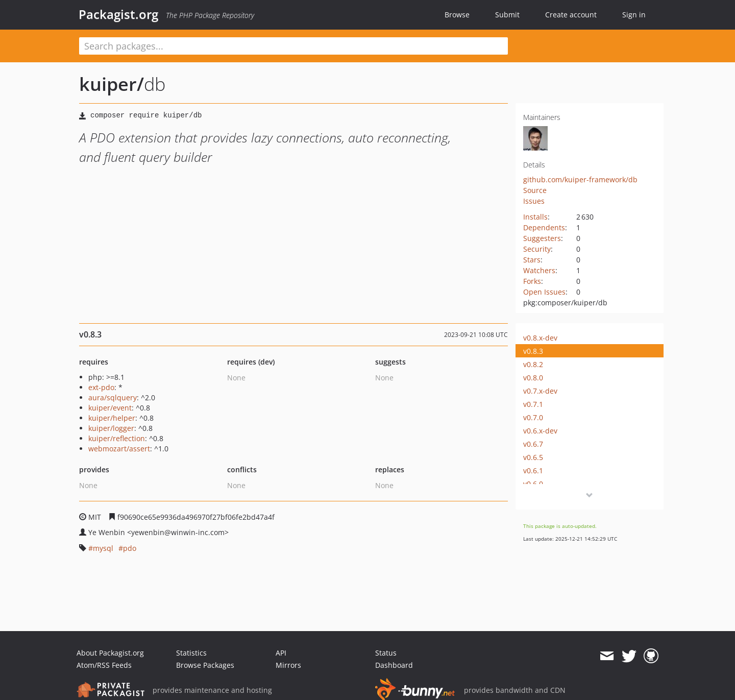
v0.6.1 (533, 470)
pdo (130, 548)
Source (535, 190)
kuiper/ (112, 84)
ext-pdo (101, 387)
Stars (532, 260)
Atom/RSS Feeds (104, 665)
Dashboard (394, 665)
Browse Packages (205, 665)
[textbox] (293, 46)
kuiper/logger (111, 428)
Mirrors (288, 665)
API (281, 653)
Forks (532, 281)
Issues (534, 201)
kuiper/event (110, 408)
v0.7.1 (533, 404)
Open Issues (544, 292)
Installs (535, 217)
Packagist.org (118, 14)
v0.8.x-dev (540, 338)
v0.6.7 (533, 444)
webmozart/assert (119, 449)
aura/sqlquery (113, 397)
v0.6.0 (533, 484)
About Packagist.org (110, 653)
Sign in (634, 15)
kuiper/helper (112, 418)
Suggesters (542, 238)
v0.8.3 (533, 351)
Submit (507, 15)
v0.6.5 (533, 457)
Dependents (544, 227)
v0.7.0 (533, 417)
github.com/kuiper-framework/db (580, 179)
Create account (571, 15)
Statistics (191, 653)
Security (537, 249)
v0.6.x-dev (540, 431)
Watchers (539, 270)
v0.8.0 (533, 378)
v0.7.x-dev (540, 391)
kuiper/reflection (117, 438)
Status (386, 653)
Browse (457, 15)
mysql (103, 548)
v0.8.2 (533, 364)
